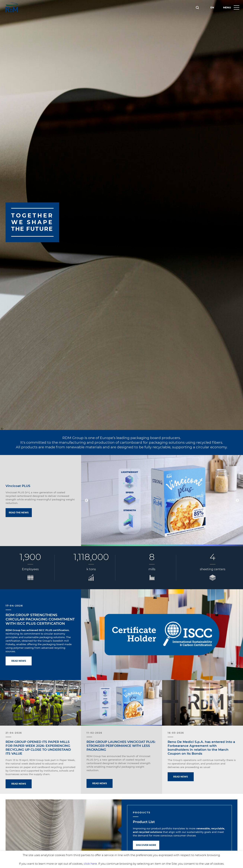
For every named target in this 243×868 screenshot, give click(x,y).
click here (90, 864)
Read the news (19, 513)
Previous (87, 501)
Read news (19, 661)
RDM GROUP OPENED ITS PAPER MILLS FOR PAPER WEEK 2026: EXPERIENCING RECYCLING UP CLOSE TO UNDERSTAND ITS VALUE (38, 748)
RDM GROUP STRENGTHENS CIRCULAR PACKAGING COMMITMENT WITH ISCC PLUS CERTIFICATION (40, 619)
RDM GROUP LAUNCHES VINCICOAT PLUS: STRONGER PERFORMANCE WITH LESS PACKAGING (121, 746)
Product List (144, 822)
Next (237, 501)
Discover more (146, 845)
